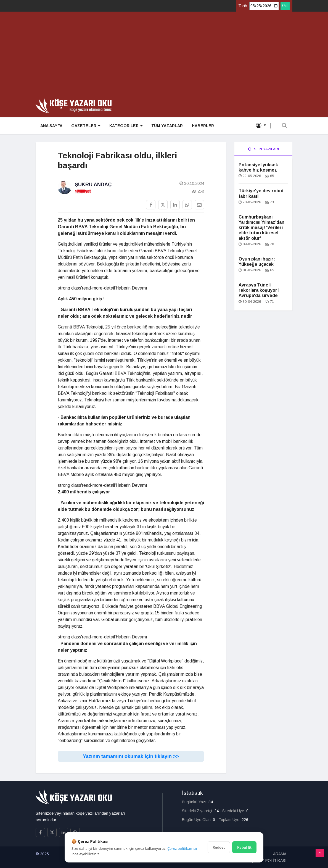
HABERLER (202, 126)
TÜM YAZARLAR (166, 126)
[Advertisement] (164, 57)
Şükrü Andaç (93, 185)
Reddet (219, 847)
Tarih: (243, 6)
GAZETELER (85, 126)
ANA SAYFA (51, 126)
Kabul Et (244, 847)
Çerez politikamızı (182, 848)
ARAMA (280, 854)
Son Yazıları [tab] (264, 149)
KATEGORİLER (125, 126)
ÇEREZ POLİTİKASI (269, 861)
